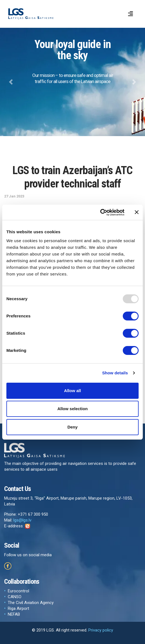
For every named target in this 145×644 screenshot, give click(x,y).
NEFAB (14, 614)
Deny (73, 427)
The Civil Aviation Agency (31, 603)
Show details (115, 373)
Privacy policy (101, 630)
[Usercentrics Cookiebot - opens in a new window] (100, 212)
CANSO (15, 597)
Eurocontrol (18, 591)
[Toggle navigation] (131, 14)
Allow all (73, 391)
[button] (11, 82)
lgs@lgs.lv (22, 520)
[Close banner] (137, 212)
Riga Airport (18, 608)
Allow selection (72, 409)
